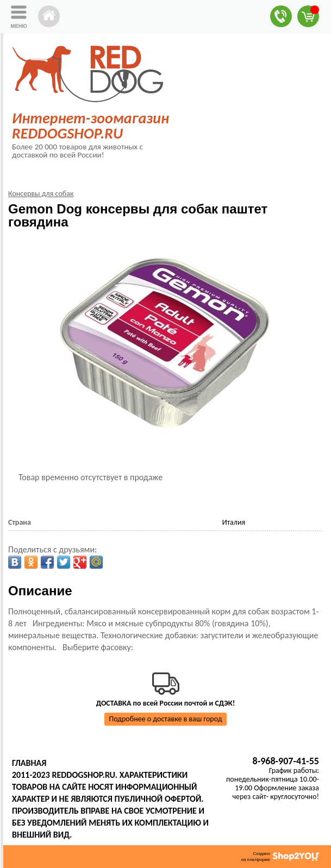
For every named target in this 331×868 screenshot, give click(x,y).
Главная (29, 763)
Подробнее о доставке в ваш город (166, 719)
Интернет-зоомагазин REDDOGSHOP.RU (90, 126)
